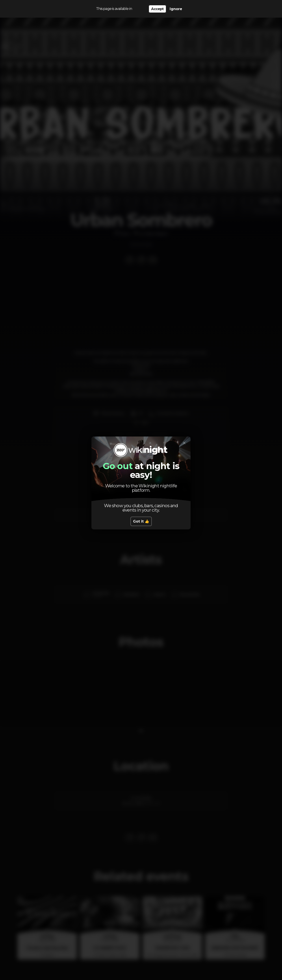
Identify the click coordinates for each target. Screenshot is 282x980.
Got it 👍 (141, 521)
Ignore (176, 9)
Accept (157, 9)
